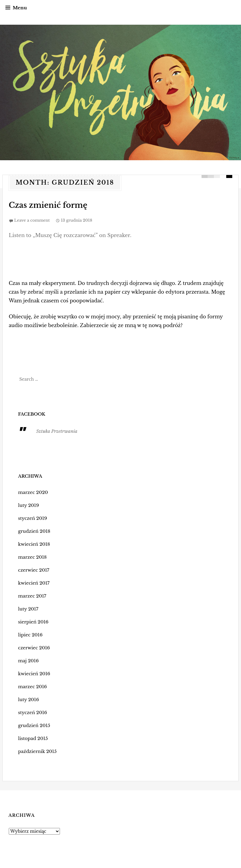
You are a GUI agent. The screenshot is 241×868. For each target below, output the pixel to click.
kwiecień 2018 (33, 544)
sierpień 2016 (33, 622)
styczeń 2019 (32, 518)
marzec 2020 (32, 492)
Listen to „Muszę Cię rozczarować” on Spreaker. (67, 235)
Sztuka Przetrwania (56, 431)
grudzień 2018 (33, 531)
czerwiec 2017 (33, 570)
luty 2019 (28, 505)
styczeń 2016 (32, 712)
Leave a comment (32, 220)
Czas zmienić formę (43, 205)
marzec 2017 (31, 596)
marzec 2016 (32, 686)
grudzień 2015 (33, 725)
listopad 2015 (32, 738)
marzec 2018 (32, 557)
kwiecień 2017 (33, 583)
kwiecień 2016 (33, 673)
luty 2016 (28, 699)
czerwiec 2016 (33, 648)
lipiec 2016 (30, 635)
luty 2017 (28, 609)
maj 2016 (28, 660)
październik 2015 (36, 751)
